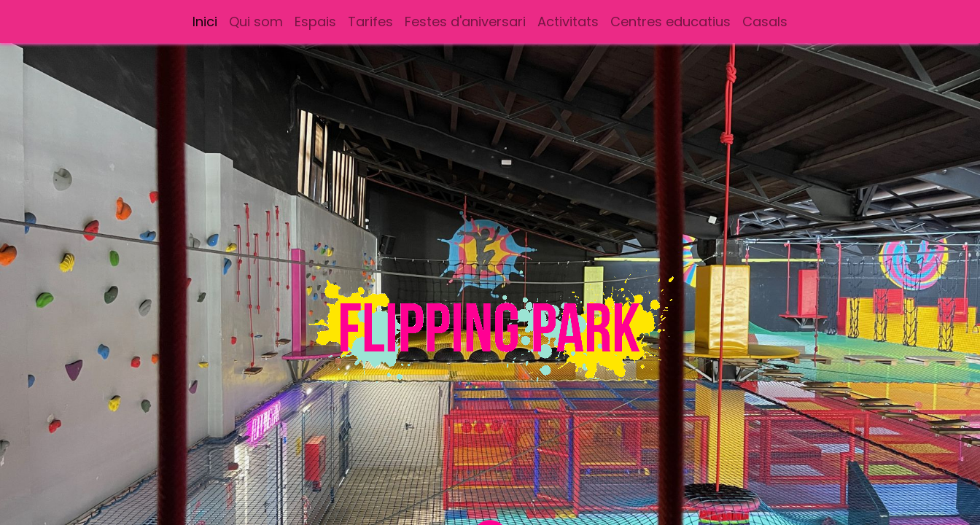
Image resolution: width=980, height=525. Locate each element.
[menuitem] (205, 22)
